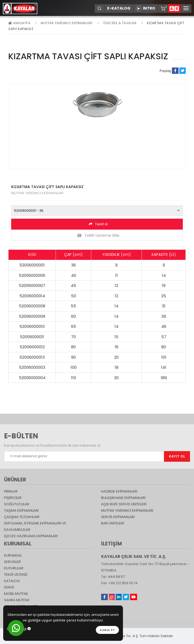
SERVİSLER (12, 562)
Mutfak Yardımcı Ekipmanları (67, 23)
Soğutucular (17, 504)
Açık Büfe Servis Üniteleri (124, 504)
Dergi (9, 587)
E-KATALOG (119, 8)
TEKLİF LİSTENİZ (16, 575)
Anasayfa (19, 23)
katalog (12, 581)
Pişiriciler (13, 498)
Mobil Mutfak (16, 594)
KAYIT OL (177, 456)
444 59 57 (116, 577)
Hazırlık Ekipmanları (119, 491)
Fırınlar (11, 491)
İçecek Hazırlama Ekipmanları (31, 536)
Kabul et (107, 630)
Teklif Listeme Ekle (98, 235)
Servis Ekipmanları (118, 517)
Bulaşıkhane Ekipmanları (123, 498)
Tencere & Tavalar (120, 23)
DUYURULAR (14, 568)
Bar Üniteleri (113, 523)
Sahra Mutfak (17, 600)
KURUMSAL (13, 555)
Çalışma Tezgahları (22, 517)
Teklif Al (98, 224)
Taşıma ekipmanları (21, 510)
